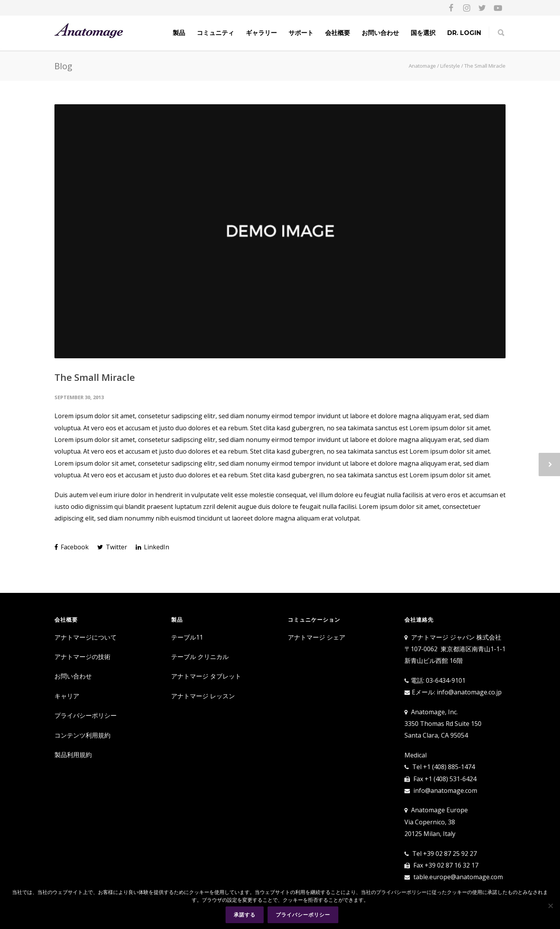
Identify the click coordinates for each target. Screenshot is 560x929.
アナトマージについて (86, 637)
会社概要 (338, 33)
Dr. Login (464, 33)
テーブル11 (187, 637)
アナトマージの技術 (82, 657)
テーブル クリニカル (200, 657)
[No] (550, 906)
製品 (179, 33)
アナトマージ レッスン (203, 696)
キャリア (67, 696)
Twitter (112, 547)
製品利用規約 (73, 755)
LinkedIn (152, 547)
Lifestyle (450, 66)
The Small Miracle (95, 377)
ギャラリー (261, 33)
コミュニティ (215, 33)
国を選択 (423, 33)
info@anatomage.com (445, 791)
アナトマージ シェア (317, 637)
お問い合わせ (380, 33)
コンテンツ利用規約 (82, 735)
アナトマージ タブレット (206, 676)
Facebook (72, 547)
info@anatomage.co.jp (469, 692)
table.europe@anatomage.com (458, 877)
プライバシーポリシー (86, 715)
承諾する (245, 915)
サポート (301, 33)
